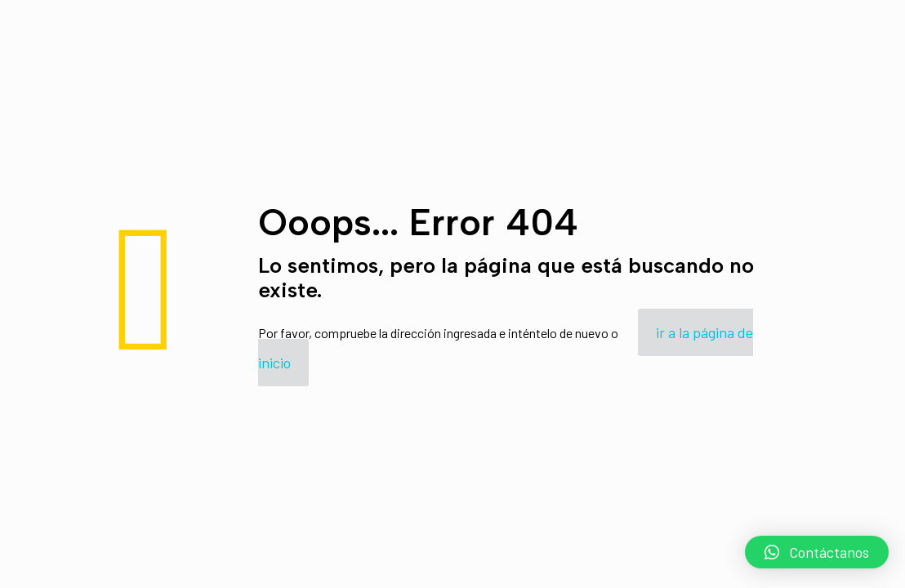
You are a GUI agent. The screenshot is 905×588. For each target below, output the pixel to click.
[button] (817, 552)
